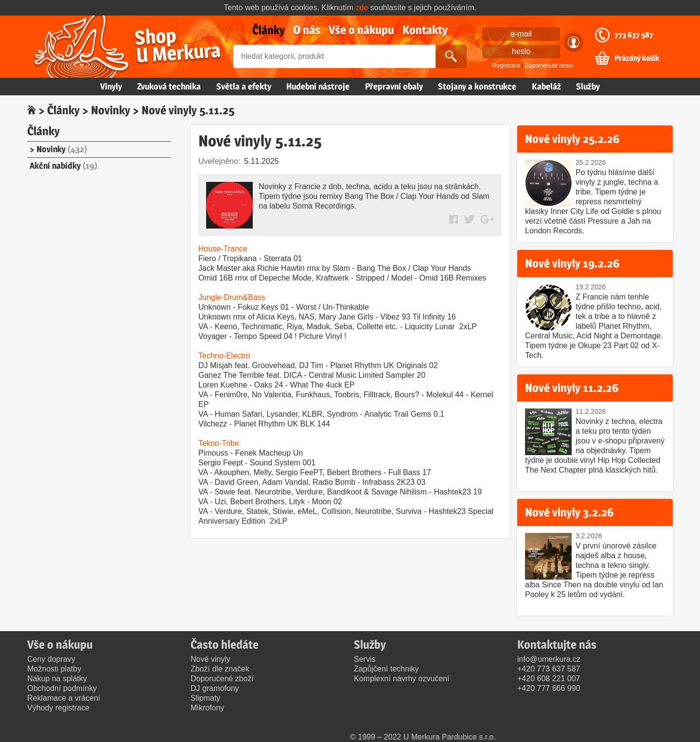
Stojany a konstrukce (477, 86)
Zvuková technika (169, 86)
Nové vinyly (210, 659)
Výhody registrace (58, 708)
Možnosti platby (54, 669)
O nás (307, 30)
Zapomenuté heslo (549, 66)
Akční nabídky (63, 166)
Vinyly (111, 86)
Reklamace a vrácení (64, 698)
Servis (365, 659)
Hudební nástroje (318, 86)
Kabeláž (546, 86)
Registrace (506, 66)
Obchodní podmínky (62, 688)
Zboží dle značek (220, 669)
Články (269, 30)
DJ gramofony (215, 688)
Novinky (111, 110)
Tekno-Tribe (219, 443)
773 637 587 (634, 35)
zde (362, 8)
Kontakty (425, 30)
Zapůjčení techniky (386, 669)
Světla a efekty (244, 86)
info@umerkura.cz (549, 659)
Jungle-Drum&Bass (232, 297)
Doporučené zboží (222, 679)
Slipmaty (205, 698)
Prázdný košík (637, 58)
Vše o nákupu (361, 30)
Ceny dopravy (51, 659)
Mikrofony (207, 708)
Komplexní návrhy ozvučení (402, 679)
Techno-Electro (224, 356)
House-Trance (223, 249)
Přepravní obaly (394, 86)
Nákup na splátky (57, 679)
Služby (588, 86)
